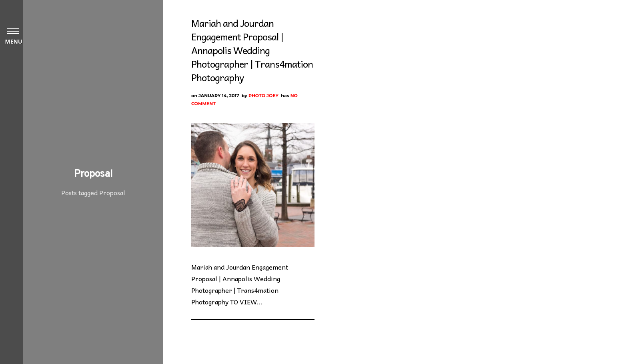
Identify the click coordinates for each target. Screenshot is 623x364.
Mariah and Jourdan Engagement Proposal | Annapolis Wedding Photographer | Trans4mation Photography (252, 50)
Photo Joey (263, 96)
